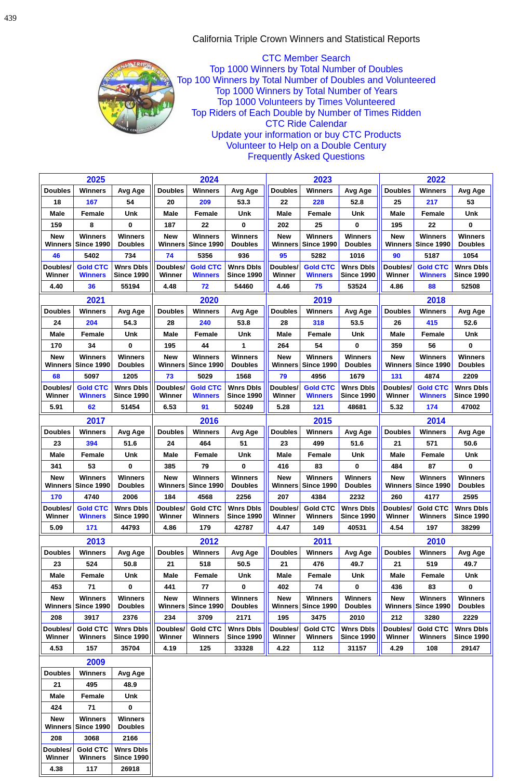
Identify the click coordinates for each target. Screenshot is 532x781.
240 (206, 323)
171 (93, 528)
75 (320, 286)
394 (93, 443)
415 (433, 323)
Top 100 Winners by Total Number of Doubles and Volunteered (307, 80)
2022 (436, 180)
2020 (209, 300)
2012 (209, 542)
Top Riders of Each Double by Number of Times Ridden (306, 113)
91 (206, 407)
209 (206, 202)
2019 (323, 300)
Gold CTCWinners (92, 271)
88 (433, 286)
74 (171, 256)
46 (57, 256)
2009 (96, 662)
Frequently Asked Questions (306, 157)
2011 (323, 542)
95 (284, 256)
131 (398, 376)
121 (319, 407)
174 (433, 407)
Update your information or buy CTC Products (306, 135)
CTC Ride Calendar (306, 124)
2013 (96, 542)
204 (93, 323)
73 (171, 376)
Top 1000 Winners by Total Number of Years (306, 91)
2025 (96, 180)
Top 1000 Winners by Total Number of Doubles (307, 69)
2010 (436, 542)
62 (92, 407)
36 (92, 286)
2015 (323, 421)
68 (57, 376)
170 (57, 497)
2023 (323, 180)
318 (319, 323)
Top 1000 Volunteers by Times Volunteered (306, 102)
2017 (96, 421)
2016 (209, 421)
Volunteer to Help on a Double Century (306, 146)
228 (319, 202)
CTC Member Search (306, 58)
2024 (209, 180)
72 (206, 286)
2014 (436, 421)
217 (433, 202)
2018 (436, 300)
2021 (96, 300)
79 (284, 376)
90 (397, 256)
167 (93, 202)
